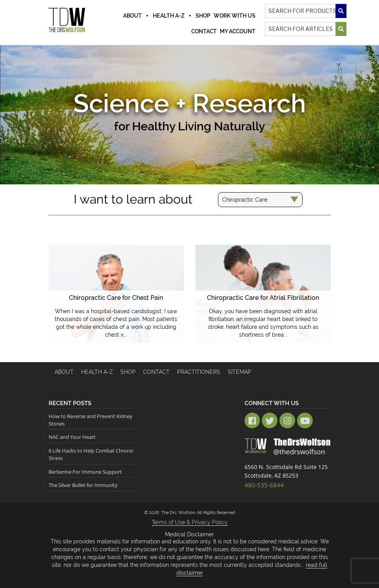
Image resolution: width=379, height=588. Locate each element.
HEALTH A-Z (97, 372)
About (136, 16)
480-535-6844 (262, 484)
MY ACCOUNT (238, 31)
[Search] (306, 11)
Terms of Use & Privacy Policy (190, 522)
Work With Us (235, 16)
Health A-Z (173, 16)
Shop (203, 16)
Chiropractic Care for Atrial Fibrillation (263, 298)
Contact (204, 31)
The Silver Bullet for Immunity (83, 485)
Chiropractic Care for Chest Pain (116, 298)
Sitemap (239, 372)
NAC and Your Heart (72, 437)
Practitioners (199, 372)
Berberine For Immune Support (85, 471)
